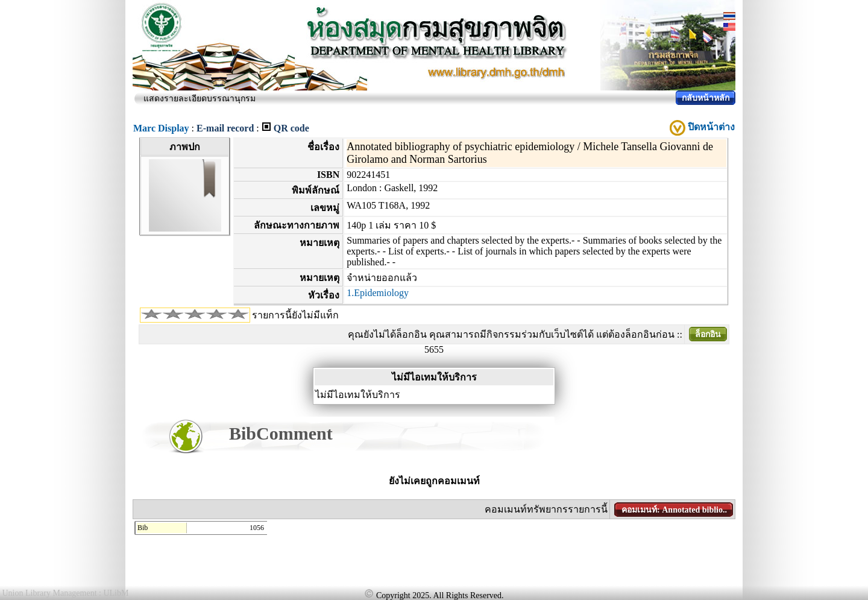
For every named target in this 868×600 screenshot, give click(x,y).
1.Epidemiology (378, 293)
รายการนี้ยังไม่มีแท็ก (295, 315)
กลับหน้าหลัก (706, 98)
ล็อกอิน (708, 334)
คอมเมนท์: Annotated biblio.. (674, 510)
